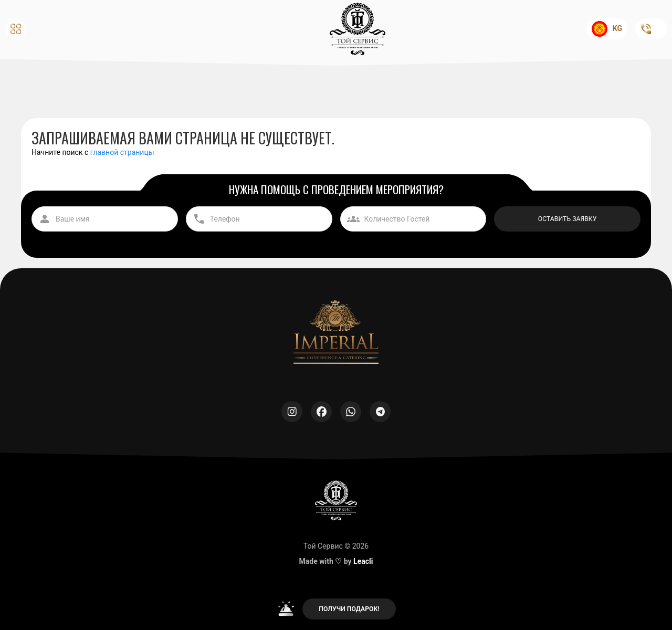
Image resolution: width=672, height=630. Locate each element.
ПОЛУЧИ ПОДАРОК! (349, 609)
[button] (75, 29)
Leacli (363, 561)
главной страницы (122, 152)
